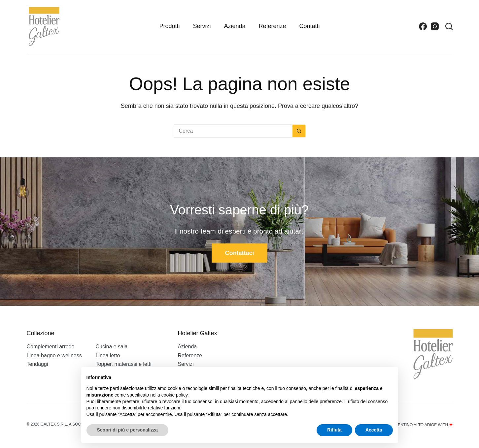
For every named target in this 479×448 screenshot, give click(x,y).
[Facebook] (423, 26)
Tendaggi (37, 364)
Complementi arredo (51, 347)
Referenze (273, 26)
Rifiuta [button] (334, 430)
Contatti (310, 26)
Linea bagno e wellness (54, 355)
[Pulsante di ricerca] (299, 131)
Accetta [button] (374, 430)
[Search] (449, 26)
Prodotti (169, 26)
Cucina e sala (111, 347)
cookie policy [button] (174, 395)
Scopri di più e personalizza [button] (127, 430)
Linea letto (108, 355)
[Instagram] (435, 26)
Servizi (202, 26)
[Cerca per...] (233, 131)
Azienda (235, 26)
